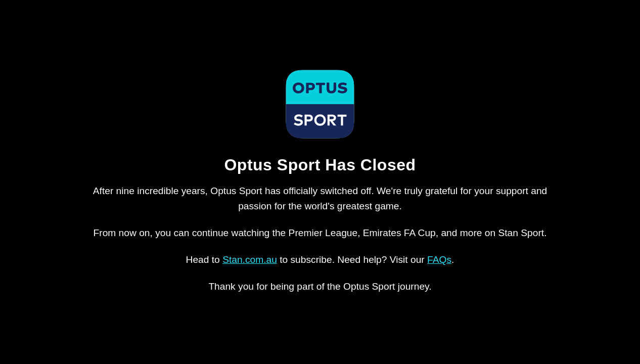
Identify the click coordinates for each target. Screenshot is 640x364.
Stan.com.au (250, 260)
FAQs (439, 260)
